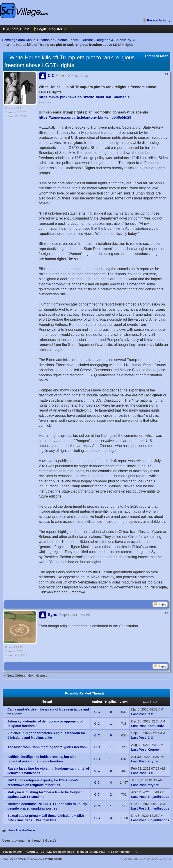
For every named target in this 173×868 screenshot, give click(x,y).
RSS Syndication (120, 852)
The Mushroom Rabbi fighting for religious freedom (47, 747)
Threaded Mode (157, 56)
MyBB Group (54, 859)
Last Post (138, 714)
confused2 (156, 726)
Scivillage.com (13, 852)
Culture (87, 40)
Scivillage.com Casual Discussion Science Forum (40, 40)
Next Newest (37, 676)
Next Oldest (16, 676)
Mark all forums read (91, 852)
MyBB (22, 859)
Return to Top (35, 852)
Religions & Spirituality (114, 40)
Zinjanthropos (158, 797)
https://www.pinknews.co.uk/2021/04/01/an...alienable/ (85, 97)
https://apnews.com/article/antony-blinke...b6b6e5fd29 (85, 117)
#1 (166, 74)
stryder (153, 761)
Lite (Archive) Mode (61, 852)
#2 (166, 613)
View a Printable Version (22, 830)
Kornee (153, 750)
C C (97, 712)
